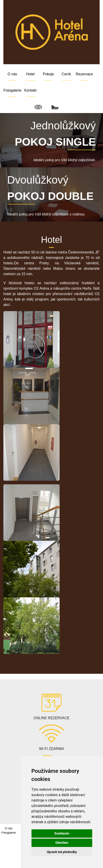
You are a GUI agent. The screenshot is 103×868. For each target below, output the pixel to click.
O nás (12, 74)
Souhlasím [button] (62, 833)
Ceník (66, 74)
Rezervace (84, 74)
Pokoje (48, 74)
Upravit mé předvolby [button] (62, 852)
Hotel (30, 74)
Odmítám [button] (62, 843)
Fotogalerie (12, 90)
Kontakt (30, 90)
